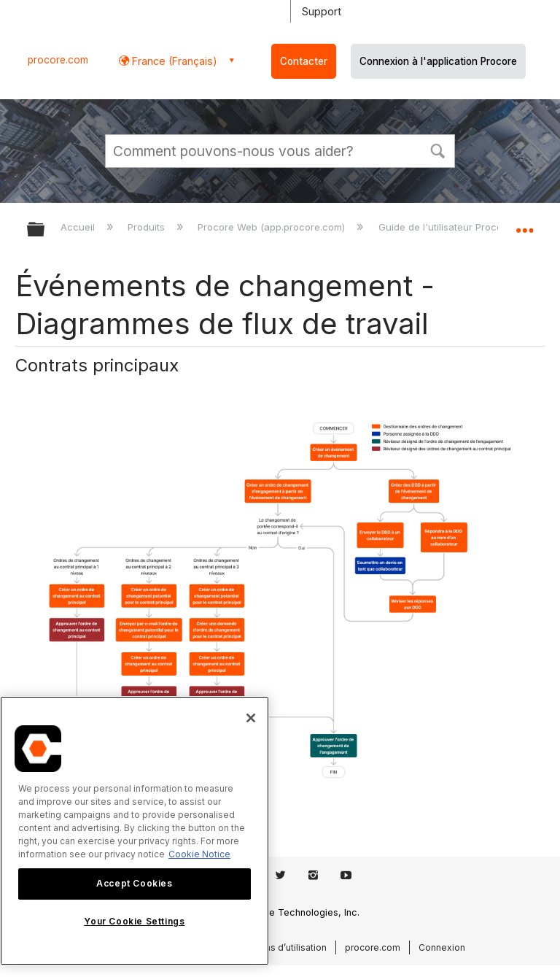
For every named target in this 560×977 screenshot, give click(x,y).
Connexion (442, 947)
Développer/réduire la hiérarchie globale (45, 230)
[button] (437, 150)
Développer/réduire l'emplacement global (524, 225)
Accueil (79, 227)
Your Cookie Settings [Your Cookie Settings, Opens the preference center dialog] (134, 921)
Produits (148, 227)
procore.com (58, 60)
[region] (135, 831)
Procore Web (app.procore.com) (273, 227)
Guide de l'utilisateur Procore (447, 227)
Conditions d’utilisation (278, 947)
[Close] (251, 718)
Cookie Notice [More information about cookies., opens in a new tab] (199, 854)
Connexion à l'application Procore (438, 61)
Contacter (304, 61)
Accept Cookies (134, 883)
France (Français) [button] (173, 61)
